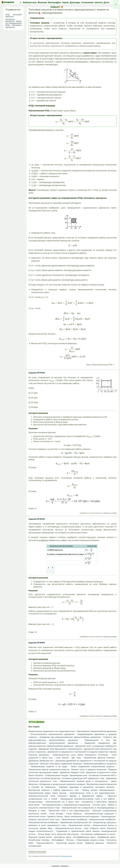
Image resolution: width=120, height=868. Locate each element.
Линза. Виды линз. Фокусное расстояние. (58, 834)
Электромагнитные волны (68, 828)
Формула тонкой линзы (40, 837)
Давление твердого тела (72, 772)
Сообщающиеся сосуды (57, 775)
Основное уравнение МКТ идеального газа (83, 778)
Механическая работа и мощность (100, 764)
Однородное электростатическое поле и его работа (88, 799)
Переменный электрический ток (76, 822)
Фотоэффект (58, 840)
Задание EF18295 (37, 519)
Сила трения (62, 758)
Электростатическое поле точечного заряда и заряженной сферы (66, 796)
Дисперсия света (63, 837)
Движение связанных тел (41, 761)
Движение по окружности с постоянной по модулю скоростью (78, 752)
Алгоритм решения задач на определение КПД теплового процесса (14, 23)
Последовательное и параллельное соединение (66, 805)
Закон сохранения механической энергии (93, 767)
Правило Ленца (55, 817)
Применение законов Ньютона (99, 758)
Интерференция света (84, 837)
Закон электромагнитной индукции (82, 817)
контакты (65, 866)
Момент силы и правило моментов (89, 770)
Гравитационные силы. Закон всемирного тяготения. (80, 755)
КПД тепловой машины (14, 16)
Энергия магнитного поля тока (44, 820)
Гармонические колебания (102, 820)
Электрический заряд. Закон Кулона (47, 793)
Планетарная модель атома (90, 840)
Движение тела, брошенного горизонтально (60, 749)
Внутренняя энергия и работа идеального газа (54, 790)
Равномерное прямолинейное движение (97, 731)
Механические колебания (74, 820)
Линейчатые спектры (39, 840)
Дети (106, 2)
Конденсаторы (36, 802)
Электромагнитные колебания (43, 822)
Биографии (54, 2)
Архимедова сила (78, 775)
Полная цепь (99, 805)
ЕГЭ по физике (37, 722)
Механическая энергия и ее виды (49, 767)
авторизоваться (66, 856)
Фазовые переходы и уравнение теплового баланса (87, 787)
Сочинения (87, 2)
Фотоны (70, 840)
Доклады (75, 2)
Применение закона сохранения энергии (49, 770)
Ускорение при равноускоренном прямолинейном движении (70, 737)
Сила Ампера (56, 814)
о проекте (55, 866)
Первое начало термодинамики (98, 790)
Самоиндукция (108, 817)
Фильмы (42, 2)
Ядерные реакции (95, 843)
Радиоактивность (45, 843)
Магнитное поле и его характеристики (69, 811)
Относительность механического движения (52, 734)
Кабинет (57, 7)
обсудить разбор (110, 513)
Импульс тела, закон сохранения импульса (61, 764)
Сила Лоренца (74, 814)
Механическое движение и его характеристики (52, 731)
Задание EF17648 (37, 373)
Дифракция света (106, 837)
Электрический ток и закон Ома (62, 802)
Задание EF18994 (37, 643)
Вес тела (76, 758)
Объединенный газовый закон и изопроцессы (84, 781)
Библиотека (30, 2)
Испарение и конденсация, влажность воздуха (62, 784)
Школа (99, 2)
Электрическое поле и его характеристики (92, 793)
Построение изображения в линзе (98, 834)
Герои (65, 2)
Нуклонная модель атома (69, 843)
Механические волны (79, 825)
